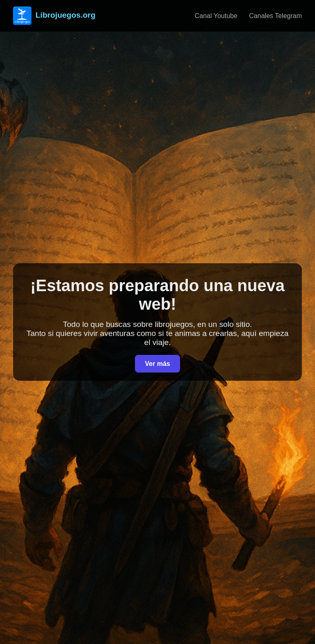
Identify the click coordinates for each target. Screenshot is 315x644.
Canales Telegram (275, 16)
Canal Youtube (216, 16)
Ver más (157, 364)
